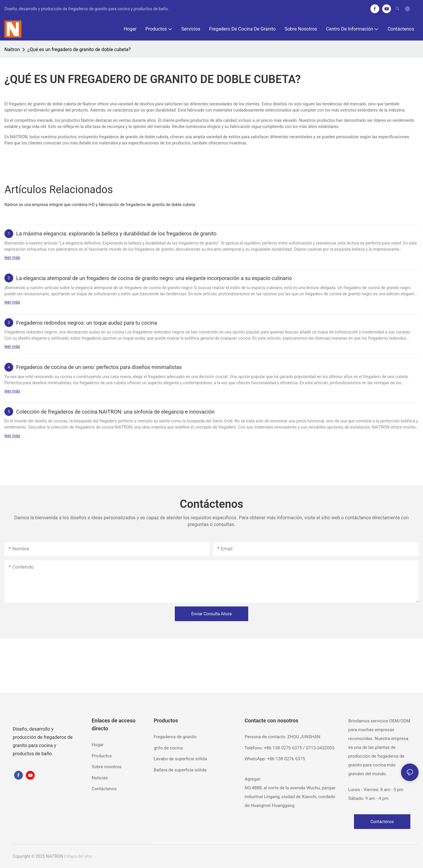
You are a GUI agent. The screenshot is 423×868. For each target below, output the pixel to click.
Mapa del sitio (79, 856)
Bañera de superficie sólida (180, 770)
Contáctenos (104, 789)
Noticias (100, 778)
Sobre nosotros (107, 767)
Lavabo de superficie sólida (180, 759)
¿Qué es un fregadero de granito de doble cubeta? (79, 49)
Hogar (98, 745)
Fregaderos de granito (175, 737)
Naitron (12, 49)
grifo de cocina (168, 748)
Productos (102, 756)
